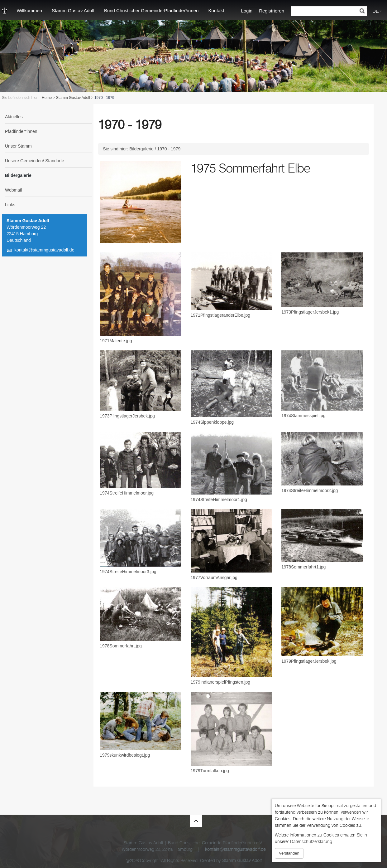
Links (10, 205)
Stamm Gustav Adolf (73, 10)
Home (47, 98)
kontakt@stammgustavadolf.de (44, 250)
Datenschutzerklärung (311, 842)
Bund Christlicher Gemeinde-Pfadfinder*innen (151, 10)
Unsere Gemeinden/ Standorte (35, 161)
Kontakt (216, 10)
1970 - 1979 (169, 149)
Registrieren (272, 11)
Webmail (13, 190)
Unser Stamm (18, 146)
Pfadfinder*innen (21, 131)
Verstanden (289, 853)
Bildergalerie (18, 175)
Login (247, 11)
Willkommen (30, 10)
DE (376, 11)
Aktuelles (14, 117)
